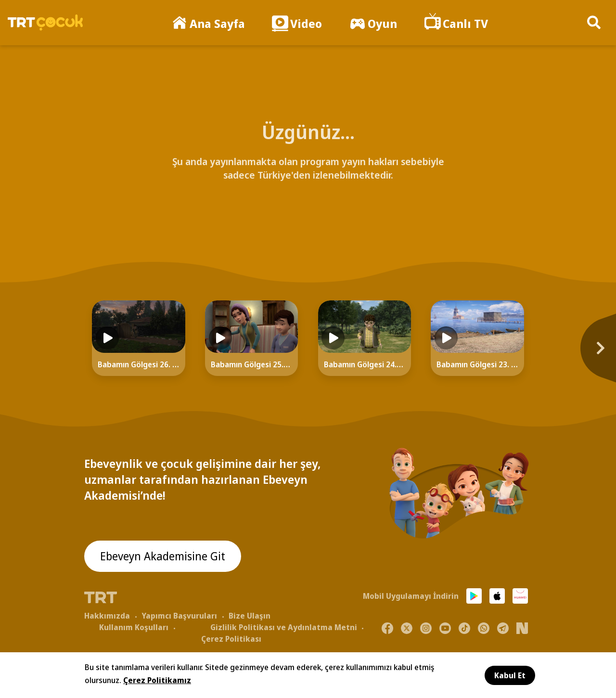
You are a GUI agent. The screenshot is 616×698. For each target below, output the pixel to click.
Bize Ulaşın (250, 616)
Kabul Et (510, 675)
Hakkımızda (107, 616)
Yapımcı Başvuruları (179, 616)
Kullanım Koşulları (134, 627)
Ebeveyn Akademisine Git (165, 557)
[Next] (556, 353)
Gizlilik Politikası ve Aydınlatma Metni (284, 627)
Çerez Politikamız (157, 680)
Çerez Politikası (231, 639)
